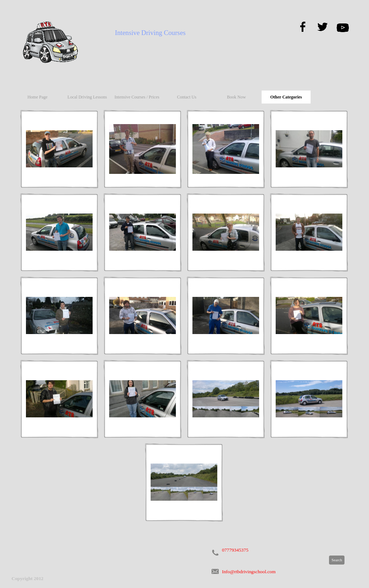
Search (337, 560)
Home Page (37, 97)
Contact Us (187, 97)
